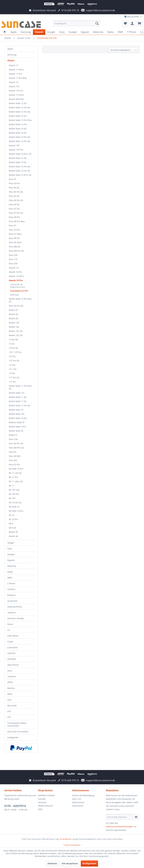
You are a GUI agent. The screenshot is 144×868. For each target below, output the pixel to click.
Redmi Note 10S (17, 414)
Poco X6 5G (14, 204)
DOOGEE (12, 659)
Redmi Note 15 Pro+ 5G (20, 175)
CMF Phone (13, 636)
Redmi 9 (13, 435)
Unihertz (12, 676)
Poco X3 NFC (15, 456)
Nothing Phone (15, 607)
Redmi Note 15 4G (18, 158)
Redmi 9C (13, 532)
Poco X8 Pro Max (17, 221)
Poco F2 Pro (14, 465)
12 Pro (12, 373)
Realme (11, 688)
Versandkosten (66, 839)
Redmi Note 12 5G (18, 103)
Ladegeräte (13, 737)
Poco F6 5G (14, 188)
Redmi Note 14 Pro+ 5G (20, 154)
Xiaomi (11, 60)
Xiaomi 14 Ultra (16, 276)
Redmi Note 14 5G (18, 133)
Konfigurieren (89, 863)
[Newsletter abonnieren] (136, 817)
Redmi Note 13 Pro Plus (20, 120)
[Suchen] (97, 23)
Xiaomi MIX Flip (16, 99)
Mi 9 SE (12, 528)
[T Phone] (132, 32)
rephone (12, 613)
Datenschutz (78, 802)
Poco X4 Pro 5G (16, 443)
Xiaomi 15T (14, 86)
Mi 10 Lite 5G (15, 502)
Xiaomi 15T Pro (16, 91)
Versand (42, 802)
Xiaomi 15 (14, 82)
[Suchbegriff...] (77, 23)
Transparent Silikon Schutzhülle (17, 724)
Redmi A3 (13, 314)
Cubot (10, 642)
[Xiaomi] (39, 32)
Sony (10, 549)
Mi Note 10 (14, 507)
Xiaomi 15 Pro (16, 280)
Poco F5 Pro (14, 183)
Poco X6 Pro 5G (16, 200)
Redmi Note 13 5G (18, 116)
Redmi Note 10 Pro (18, 418)
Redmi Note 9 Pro (17, 427)
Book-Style (15, 295)
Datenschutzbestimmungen (119, 826)
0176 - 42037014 (15, 806)
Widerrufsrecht (46, 806)
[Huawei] (73, 32)
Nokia (10, 572)
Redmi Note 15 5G (18, 162)
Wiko (10, 694)
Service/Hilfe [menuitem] (132, 17)
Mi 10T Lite (14, 490)
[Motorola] (98, 32)
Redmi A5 (13, 318)
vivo (9, 700)
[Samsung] (26, 32)
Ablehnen (52, 863)
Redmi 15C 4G (16, 331)
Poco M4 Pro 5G (16, 448)
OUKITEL (12, 653)
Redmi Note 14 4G (18, 129)
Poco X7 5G (14, 209)
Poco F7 (12, 226)
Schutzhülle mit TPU (19, 291)
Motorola (12, 566)
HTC (9, 711)
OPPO (10, 682)
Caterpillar (13, 647)
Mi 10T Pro (14, 494)
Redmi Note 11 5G (18, 401)
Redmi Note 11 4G (18, 397)
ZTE (9, 717)
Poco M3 (13, 460)
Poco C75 (13, 259)
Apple (10, 49)
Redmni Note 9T (17, 422)
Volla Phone (13, 665)
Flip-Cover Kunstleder (18, 732)
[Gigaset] (85, 32)
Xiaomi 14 (14, 268)
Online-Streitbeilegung (83, 795)
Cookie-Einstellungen (72, 845)
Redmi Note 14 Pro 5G (20, 141)
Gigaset (11, 560)
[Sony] (62, 32)
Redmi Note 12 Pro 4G (20, 112)
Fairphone (12, 601)
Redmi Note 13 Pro (18, 124)
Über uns (77, 799)
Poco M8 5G (15, 247)
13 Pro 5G (13, 348)
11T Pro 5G (14, 377)
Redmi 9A (13, 536)
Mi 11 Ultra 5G (16, 481)
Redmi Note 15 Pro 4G (20, 167)
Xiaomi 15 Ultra (16, 95)
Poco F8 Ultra (15, 242)
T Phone (11, 583)
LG (9, 630)
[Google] (51, 32)
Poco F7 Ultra (15, 234)
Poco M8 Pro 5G (16, 251)
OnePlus (11, 589)
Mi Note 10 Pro (16, 469)
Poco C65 (13, 255)
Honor (10, 624)
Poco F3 (12, 452)
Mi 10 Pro (13, 519)
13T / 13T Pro (15, 352)
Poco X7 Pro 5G (16, 213)
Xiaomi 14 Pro (15, 272)
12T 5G (12, 356)
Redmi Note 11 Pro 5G (20, 406)
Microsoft (12, 706)
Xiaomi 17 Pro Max (18, 78)
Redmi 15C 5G (16, 335)
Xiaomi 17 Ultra (16, 70)
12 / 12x (13, 369)
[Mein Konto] (132, 23)
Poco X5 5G (14, 196)
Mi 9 (11, 524)
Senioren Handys (16, 618)
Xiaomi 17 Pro (15, 74)
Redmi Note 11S (17, 393)
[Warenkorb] (139, 23)
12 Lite (12, 365)
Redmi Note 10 (16, 410)
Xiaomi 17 (14, 65)
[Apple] (14, 32)
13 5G (12, 344)
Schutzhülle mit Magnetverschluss (18, 286)
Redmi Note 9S (16, 431)
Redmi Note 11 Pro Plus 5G (20, 387)
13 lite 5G (13, 340)
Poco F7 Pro (14, 230)
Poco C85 (13, 263)
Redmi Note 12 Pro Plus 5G (20, 300)
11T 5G (12, 382)
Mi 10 (12, 515)
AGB (40, 809)
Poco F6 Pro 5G (16, 192)
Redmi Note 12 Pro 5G (20, 108)
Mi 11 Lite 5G (15, 473)
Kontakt (42, 799)
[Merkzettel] (125, 23)
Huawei (11, 554)
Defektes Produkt (46, 795)
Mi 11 (12, 486)
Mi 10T (12, 498)
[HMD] (120, 32)
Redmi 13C (14, 323)
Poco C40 (13, 439)
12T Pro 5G (14, 361)
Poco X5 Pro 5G (16, 306)
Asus (10, 671)
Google (11, 543)
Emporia (11, 595)
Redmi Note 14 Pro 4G (20, 137)
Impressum (78, 806)
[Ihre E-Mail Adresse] (119, 817)
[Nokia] (110, 32)
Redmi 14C (14, 327)
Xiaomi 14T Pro (16, 150)
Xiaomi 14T (14, 145)
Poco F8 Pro (14, 238)
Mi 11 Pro (13, 477)
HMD (10, 578)
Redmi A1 (13, 310)
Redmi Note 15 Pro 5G (20, 171)
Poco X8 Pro (14, 217)
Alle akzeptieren (70, 863)
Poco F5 (12, 179)
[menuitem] (77, 23)
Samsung (12, 55)
